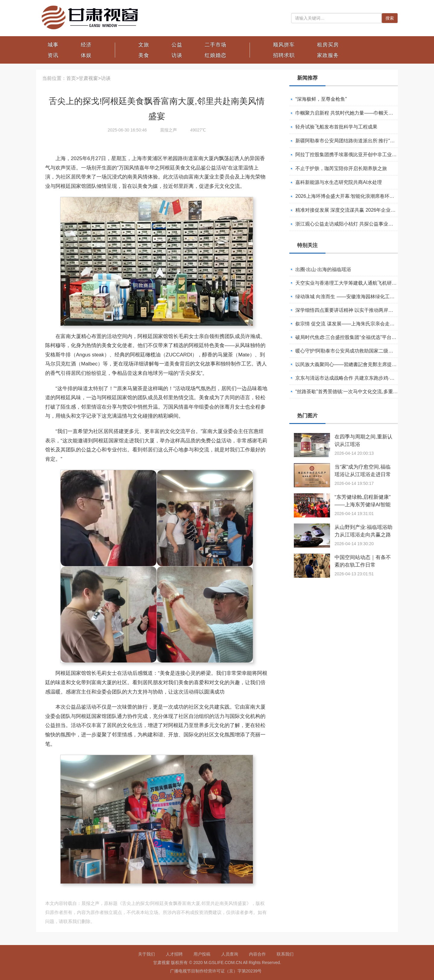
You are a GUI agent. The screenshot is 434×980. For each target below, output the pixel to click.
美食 (144, 55)
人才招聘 (174, 954)
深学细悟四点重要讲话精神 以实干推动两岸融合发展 (351, 310)
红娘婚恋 (215, 55)
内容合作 (257, 954)
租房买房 (328, 45)
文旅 (144, 45)
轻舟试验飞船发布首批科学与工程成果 (336, 127)
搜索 (390, 18)
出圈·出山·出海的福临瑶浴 (323, 269)
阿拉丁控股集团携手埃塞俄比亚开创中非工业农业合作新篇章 (360, 155)
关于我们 (146, 954)
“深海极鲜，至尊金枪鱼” (321, 99)
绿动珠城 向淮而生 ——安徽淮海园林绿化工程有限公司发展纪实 (364, 297)
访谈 (177, 55)
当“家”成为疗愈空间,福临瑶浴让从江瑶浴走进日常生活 (363, 474)
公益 (177, 45)
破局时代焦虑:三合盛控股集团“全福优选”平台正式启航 (353, 337)
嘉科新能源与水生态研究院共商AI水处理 (339, 182)
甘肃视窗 (88, 78)
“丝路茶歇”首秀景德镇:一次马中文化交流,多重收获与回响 (356, 392)
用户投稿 (202, 954)
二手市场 (215, 45)
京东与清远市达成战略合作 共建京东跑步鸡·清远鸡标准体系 (359, 378)
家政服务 (328, 55)
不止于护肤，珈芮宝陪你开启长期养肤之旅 (341, 168)
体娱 (86, 55)
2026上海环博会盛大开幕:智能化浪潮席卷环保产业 (350, 196)
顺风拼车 (284, 45)
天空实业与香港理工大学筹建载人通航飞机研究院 (348, 283)
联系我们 (285, 954)
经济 (86, 45)
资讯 (53, 55)
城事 (53, 45)
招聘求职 (284, 55)
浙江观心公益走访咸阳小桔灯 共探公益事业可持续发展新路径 (361, 224)
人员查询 (230, 954)
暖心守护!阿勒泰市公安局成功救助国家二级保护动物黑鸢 (356, 351)
